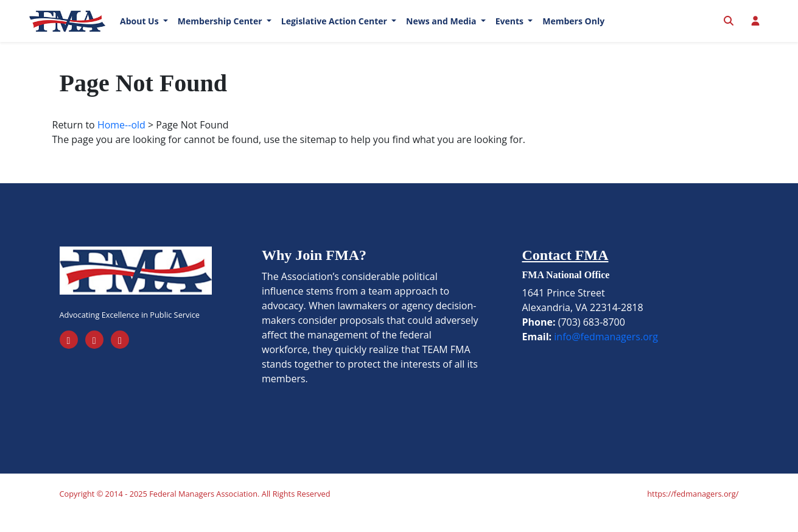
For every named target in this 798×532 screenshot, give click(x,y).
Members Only (573, 30)
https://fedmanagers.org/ (693, 511)
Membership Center (221, 30)
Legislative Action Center (335, 30)
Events (511, 30)
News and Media (442, 30)
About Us (140, 30)
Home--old (121, 142)
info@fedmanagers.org (606, 354)
